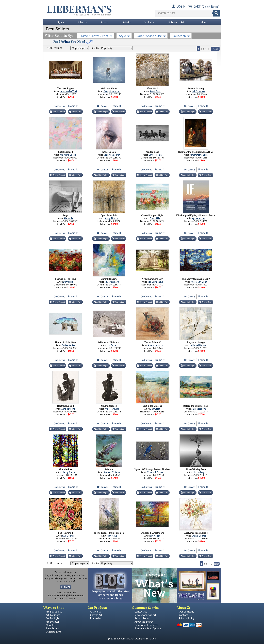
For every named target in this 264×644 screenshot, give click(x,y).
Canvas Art (96, 615)
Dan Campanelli (155, 282)
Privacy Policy (187, 618)
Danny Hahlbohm (112, 91)
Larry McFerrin (155, 155)
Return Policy (142, 618)
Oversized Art (53, 632)
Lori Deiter (112, 345)
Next (215, 49)
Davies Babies (68, 345)
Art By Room (53, 615)
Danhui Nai (155, 218)
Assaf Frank (155, 91)
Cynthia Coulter (199, 536)
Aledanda (68, 218)
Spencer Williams (112, 472)
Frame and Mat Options (148, 628)
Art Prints (95, 611)
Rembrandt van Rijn (199, 155)
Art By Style (53, 618)
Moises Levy (199, 472)
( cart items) (211, 6)
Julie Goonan (68, 536)
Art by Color (52, 622)
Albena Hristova (155, 345)
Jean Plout (112, 536)
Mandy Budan (68, 472)
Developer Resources (146, 625)
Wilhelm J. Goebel (155, 472)
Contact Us (141, 611)
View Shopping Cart (145, 615)
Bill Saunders (199, 91)
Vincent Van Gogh (199, 282)
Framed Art (96, 618)
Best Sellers (53, 628)
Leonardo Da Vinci (68, 91)
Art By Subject (54, 611)
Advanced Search (144, 622)
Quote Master (199, 218)
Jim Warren (155, 536)
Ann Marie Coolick (68, 155)
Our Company (186, 611)
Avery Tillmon (112, 218)
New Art (50, 625)
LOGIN (181, 6)
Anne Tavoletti (68, 409)
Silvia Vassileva (112, 282)
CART (197, 6)
